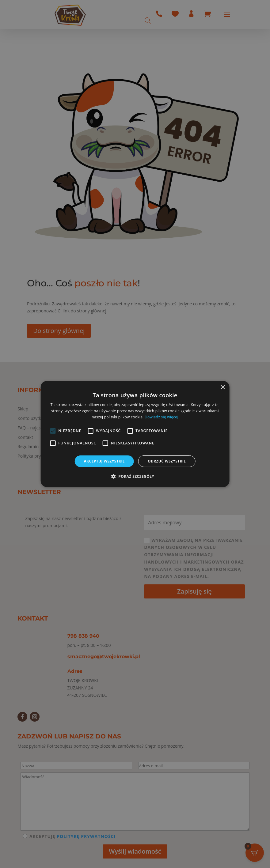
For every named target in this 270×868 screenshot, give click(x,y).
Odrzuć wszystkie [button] (167, 461)
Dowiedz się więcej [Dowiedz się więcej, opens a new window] (162, 417)
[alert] (135, 434)
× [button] (223, 388)
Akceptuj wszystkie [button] (104, 461)
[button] (135, 476)
